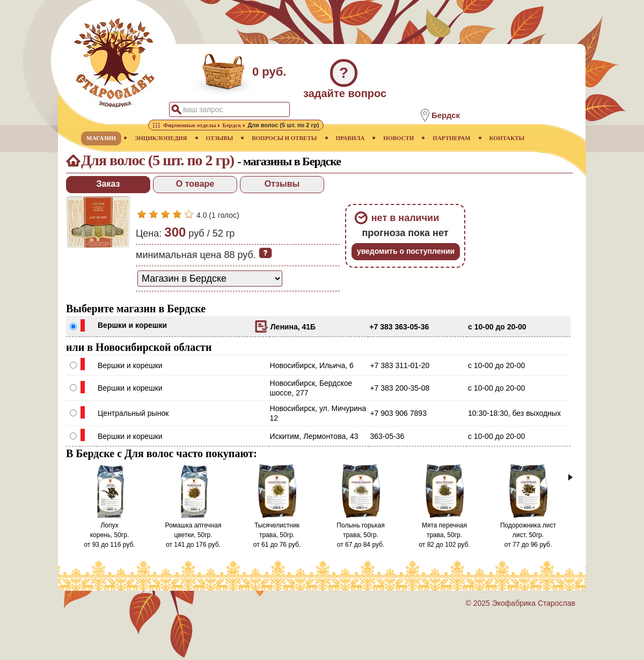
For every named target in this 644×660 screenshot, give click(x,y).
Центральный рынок (133, 413)
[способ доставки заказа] (210, 278)
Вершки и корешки (132, 325)
